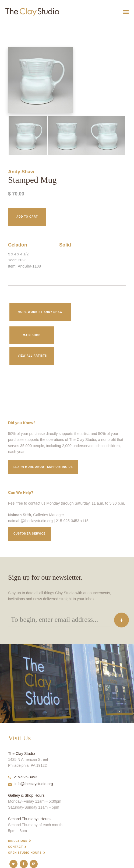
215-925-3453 (23, 777)
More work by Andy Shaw (40, 312)
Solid (65, 245)
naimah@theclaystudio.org (30, 521)
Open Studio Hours (25, 853)
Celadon (18, 245)
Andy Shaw (21, 172)
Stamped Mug (8, 25)
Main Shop (32, 335)
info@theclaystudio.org (31, 784)
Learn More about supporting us (43, 467)
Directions (18, 841)
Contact (15, 847)
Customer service (30, 534)
